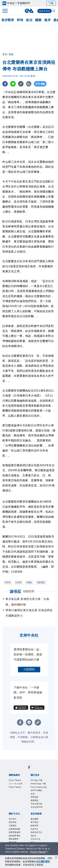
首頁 (5, 54)
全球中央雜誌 (38, 801)
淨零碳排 (36, 809)
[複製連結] (21, 84)
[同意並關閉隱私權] (56, 858)
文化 (11, 54)
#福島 (29, 582)
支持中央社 (45, 11)
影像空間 (36, 841)
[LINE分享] (13, 84)
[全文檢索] (54, 11)
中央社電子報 (38, 817)
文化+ (34, 805)
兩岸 (47, 20)
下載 (51, 3)
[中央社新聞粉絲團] (29, 768)
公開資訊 (14, 841)
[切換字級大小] (29, 84)
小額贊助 (29, 669)
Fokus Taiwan (17, 789)
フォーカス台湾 (18, 785)
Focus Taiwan (17, 781)
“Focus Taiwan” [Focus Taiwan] (38, 852)
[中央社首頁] (29, 11)
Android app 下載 (39, 787)
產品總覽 (36, 833)
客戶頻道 (36, 837)
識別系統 (14, 837)
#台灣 (18, 582)
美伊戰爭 (8, 20)
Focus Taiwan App (39, 795)
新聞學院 (36, 813)
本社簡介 (14, 833)
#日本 (8, 582)
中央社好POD (39, 820)
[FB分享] (5, 84)
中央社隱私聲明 (42, 861)
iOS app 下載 (38, 781)
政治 (29, 20)
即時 (20, 20)
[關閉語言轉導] (56, 845)
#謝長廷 (41, 582)
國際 (38, 20)
